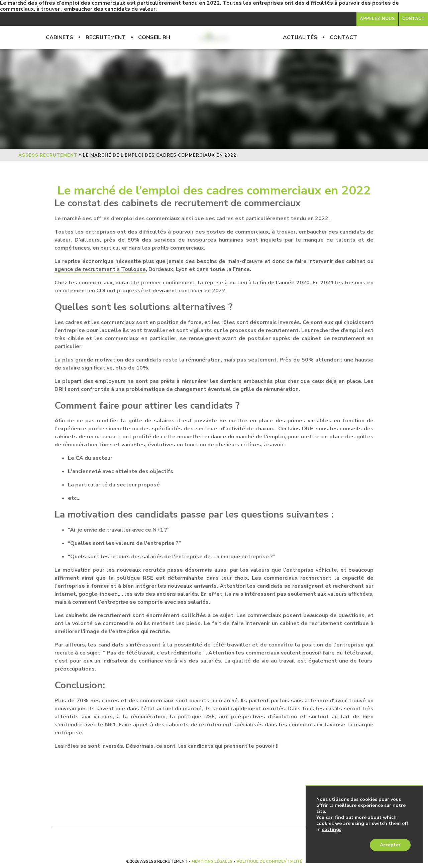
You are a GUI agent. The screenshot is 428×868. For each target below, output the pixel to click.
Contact (343, 37)
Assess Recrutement (48, 155)
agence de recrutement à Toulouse (100, 269)
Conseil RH (154, 37)
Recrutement (106, 37)
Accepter (390, 845)
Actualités (300, 37)
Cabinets (60, 37)
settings (332, 830)
